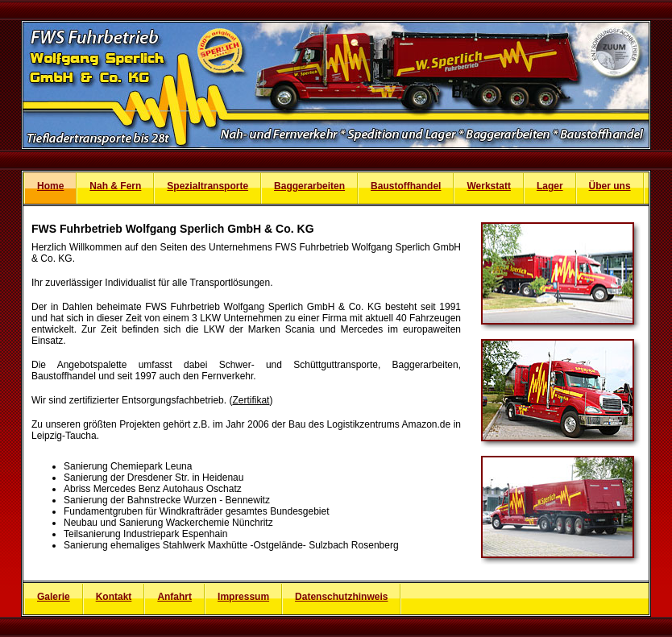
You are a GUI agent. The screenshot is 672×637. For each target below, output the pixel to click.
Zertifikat (251, 400)
